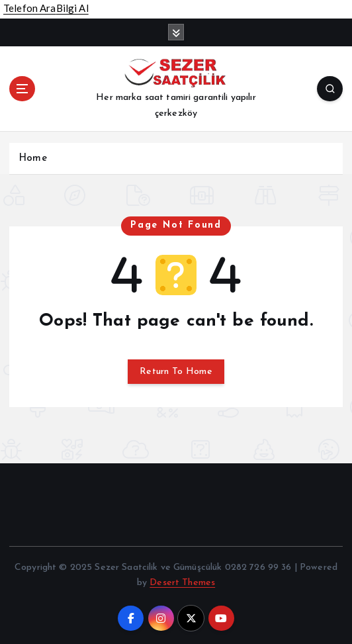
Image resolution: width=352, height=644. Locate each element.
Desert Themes (182, 583)
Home (33, 159)
